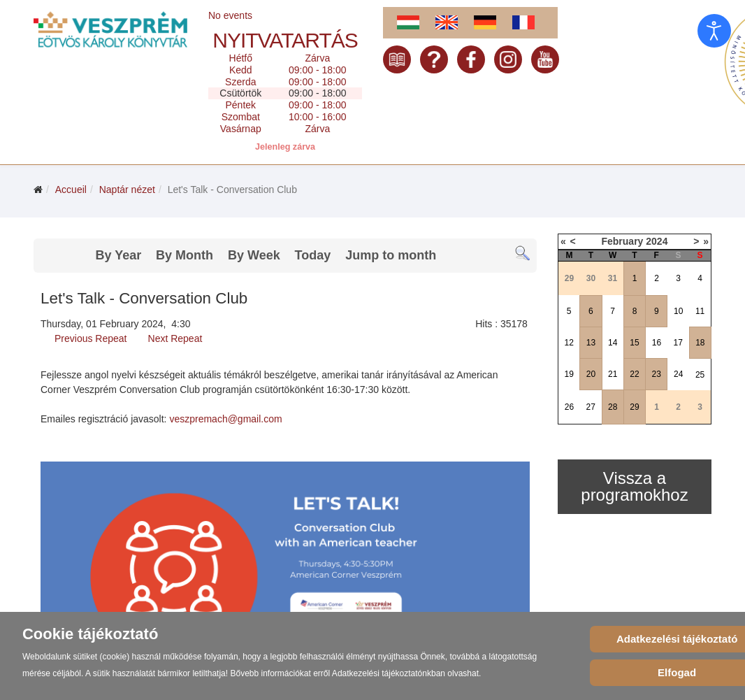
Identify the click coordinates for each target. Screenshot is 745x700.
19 (569, 374)
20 (591, 374)
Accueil (71, 190)
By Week (254, 255)
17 (678, 343)
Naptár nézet (127, 190)
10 (678, 311)
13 (591, 343)
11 (700, 311)
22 (634, 374)
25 (700, 375)
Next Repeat (175, 338)
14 (613, 343)
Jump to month (391, 255)
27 (590, 407)
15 (634, 343)
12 (569, 343)
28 (613, 407)
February (622, 241)
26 (569, 407)
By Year (118, 255)
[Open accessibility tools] (714, 31)
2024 (657, 241)
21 (613, 374)
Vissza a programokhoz (634, 486)
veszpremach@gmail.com (225, 419)
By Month (185, 255)
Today (313, 255)
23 (657, 374)
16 (657, 343)
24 (678, 374)
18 (700, 343)
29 (634, 407)
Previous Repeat (91, 338)
